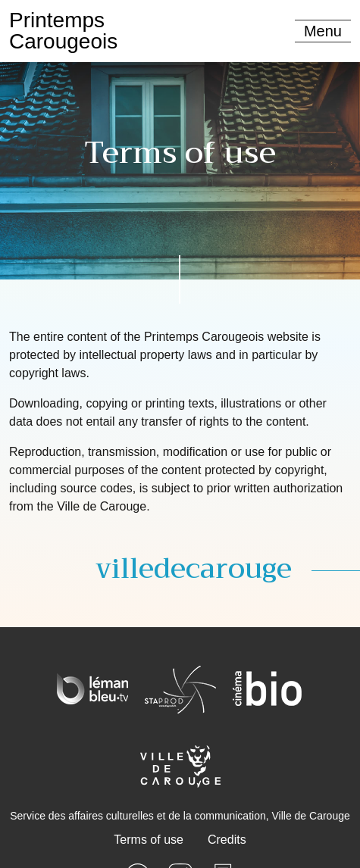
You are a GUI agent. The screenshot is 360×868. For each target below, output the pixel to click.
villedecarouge (194, 568)
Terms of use (149, 840)
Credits (227, 840)
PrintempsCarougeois (63, 31)
